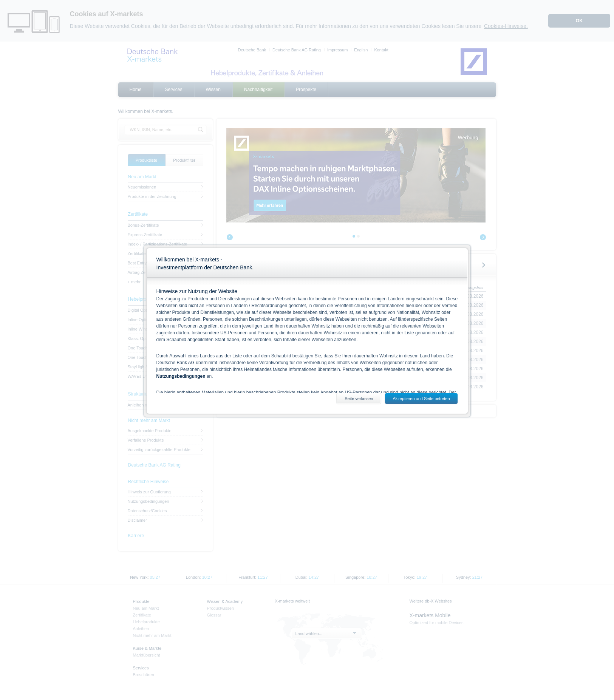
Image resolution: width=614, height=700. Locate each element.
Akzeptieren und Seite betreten (421, 399)
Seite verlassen (359, 399)
